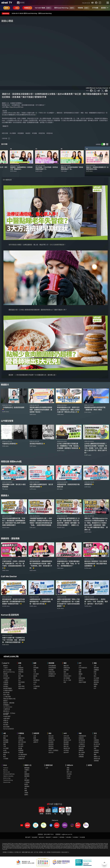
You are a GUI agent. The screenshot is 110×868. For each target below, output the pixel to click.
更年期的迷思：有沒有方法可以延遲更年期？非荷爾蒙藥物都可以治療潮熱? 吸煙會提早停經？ (13, 602)
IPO (35, 684)
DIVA (5, 765)
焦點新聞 (21, 670)
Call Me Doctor (9, 576)
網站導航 (69, 837)
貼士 (20, 680)
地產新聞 (81, 748)
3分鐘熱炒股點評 (8, 690)
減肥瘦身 (27, 786)
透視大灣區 (21, 686)
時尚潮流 (6, 725)
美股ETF (81, 680)
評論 (20, 674)
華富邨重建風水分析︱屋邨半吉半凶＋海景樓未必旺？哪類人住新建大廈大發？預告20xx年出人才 (68, 410)
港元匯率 (21, 744)
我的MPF (66, 752)
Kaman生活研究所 (10, 615)
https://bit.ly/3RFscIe (16, 107)
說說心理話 (6, 695)
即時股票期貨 (52, 668)
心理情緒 (27, 782)
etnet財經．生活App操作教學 (9, 714)
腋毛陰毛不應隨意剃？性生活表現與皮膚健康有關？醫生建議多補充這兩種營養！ (96, 564)
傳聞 (20, 678)
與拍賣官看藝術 (8, 688)
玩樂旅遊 (96, 750)
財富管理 (96, 742)
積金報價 (66, 742)
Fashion (6, 768)
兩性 (26, 788)
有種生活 (6, 721)
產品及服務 (6, 727)
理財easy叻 (22, 688)
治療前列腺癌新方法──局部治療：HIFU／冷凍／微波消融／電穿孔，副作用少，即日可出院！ (96, 602)
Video (68, 778)
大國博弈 (6, 684)
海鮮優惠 (96, 761)
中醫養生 (27, 770)
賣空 (35, 678)
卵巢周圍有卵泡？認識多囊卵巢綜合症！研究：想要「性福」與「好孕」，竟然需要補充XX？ (68, 564)
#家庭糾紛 (50, 133)
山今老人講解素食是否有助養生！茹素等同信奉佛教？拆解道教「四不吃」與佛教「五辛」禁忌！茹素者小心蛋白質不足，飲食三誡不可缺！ (96, 448)
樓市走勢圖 (82, 746)
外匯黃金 (21, 733)
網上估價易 (82, 752)
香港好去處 (97, 759)
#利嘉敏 (34, 133)
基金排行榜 (52, 740)
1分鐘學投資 (7, 709)
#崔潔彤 (28, 133)
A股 (4, 733)
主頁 (20, 666)
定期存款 (21, 740)
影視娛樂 (96, 746)
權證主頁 (66, 666)
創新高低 (96, 680)
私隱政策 (55, 837)
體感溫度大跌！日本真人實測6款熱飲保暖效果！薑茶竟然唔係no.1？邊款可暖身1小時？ (38, 310)
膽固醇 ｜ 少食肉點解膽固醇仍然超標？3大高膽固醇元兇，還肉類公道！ (33, 375)
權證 (65, 663)
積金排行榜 (67, 748)
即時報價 (36, 668)
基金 (50, 733)
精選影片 (5, 385)
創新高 (35, 676)
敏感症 (26, 784)
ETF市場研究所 (83, 668)
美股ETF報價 (82, 682)
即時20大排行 (67, 676)
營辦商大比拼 (67, 740)
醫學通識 (27, 768)
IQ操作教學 (6, 718)
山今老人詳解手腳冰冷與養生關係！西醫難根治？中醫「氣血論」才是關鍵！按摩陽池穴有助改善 (69, 446)
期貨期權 (51, 663)
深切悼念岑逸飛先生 (37, 444)
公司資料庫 (36, 686)
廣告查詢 (41, 837)
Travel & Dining (8, 780)
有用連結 (76, 837)
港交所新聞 (21, 682)
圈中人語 (69, 772)
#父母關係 (13, 133)
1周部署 (84, 8)
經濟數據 (21, 750)
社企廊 (69, 776)
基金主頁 (51, 736)
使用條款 (62, 837)
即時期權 (51, 670)
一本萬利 (6, 680)
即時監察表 (52, 676)
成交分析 (66, 674)
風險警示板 (6, 752)
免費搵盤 (81, 757)
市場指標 (21, 752)
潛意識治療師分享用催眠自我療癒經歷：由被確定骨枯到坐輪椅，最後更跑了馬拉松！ (41, 410)
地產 (80, 733)
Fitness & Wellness (9, 774)
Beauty (5, 770)
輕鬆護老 (27, 780)
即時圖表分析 (52, 674)
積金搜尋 (66, 744)
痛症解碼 (27, 776)
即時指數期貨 (52, 666)
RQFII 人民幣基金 (53, 750)
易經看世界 (105, 8)
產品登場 (51, 744)
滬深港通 (6, 740)
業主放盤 (81, 754)
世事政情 (96, 740)
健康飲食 (27, 774)
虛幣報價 (36, 740)
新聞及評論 (52, 672)
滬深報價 (6, 742)
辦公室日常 (97, 744)
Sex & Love (7, 772)
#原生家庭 (5, 133)
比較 (80, 676)
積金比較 (66, 746)
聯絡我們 (48, 837)
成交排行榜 (82, 742)
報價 (80, 672)
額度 (4, 738)
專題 (68, 768)
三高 (26, 778)
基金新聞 (51, 738)
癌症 (26, 772)
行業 (35, 672)
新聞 (20, 663)
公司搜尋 (6, 759)
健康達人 (5, 496)
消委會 (26, 793)
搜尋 (20, 684)
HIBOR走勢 (22, 757)
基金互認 (51, 752)
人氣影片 (6, 668)
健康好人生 (97, 757)
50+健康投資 (7, 180)
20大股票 (36, 674)
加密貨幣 (36, 733)
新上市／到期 (67, 680)
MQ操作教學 (7, 716)
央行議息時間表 (23, 754)
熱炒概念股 (36, 680)
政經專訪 (6, 686)
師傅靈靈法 (6, 705)
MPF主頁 (66, 736)
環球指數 (96, 668)
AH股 (35, 682)
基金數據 (51, 748)
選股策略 (96, 682)
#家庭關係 (21, 133)
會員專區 (96, 752)
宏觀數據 (96, 670)
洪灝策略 (6, 682)
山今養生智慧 (7, 421)
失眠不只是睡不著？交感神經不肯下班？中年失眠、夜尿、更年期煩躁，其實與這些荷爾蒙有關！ (13, 640)
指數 (35, 670)
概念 (95, 676)
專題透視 (21, 668)
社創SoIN (70, 765)
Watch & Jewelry (8, 776)
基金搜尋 (51, 742)
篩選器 (81, 674)
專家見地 (51, 746)
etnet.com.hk (11, 656)
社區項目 (69, 774)
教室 (65, 682)
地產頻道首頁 (82, 736)
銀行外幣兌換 (22, 742)
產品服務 (35, 837)
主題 (80, 670)
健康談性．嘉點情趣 (10, 538)
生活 (95, 733)
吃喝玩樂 (6, 723)
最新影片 (6, 666)
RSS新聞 (82, 837)
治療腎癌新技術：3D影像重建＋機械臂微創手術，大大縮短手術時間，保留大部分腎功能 (41, 602)
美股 (95, 663)
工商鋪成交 (82, 744)
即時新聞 (21, 672)
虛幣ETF (36, 742)
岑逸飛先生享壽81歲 (10, 444)
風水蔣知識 (6, 692)
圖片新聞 (21, 676)
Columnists (7, 782)
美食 (95, 748)
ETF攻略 (95, 8)
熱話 (95, 738)
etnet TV (6, 663)
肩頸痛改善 (89, 484)
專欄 (95, 754)
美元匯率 (21, 746)
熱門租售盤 (82, 740)
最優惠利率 (21, 759)
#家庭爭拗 (42, 133)
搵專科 (26, 795)
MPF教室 (66, 750)
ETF (80, 663)
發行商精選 (67, 678)
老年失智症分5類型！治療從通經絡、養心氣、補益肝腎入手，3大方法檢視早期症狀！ (37, 245)
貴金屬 (20, 748)
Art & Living (7, 778)
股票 (35, 663)
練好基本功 (6, 711)
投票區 (90, 765)
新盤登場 (81, 738)
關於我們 (28, 837)
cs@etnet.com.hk (67, 834)
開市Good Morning (65, 8)
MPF (65, 733)
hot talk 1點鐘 (43, 8)
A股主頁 (6, 736)
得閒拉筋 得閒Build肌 (11, 462)
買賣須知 (81, 750)
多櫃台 (35, 688)
